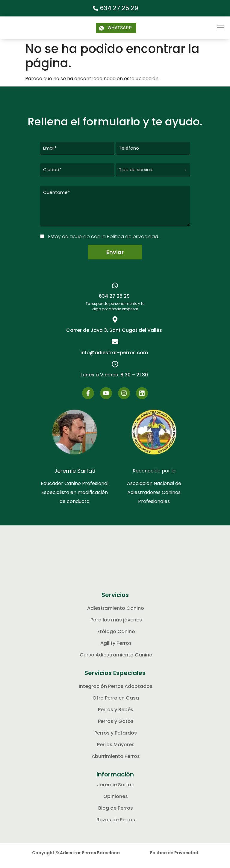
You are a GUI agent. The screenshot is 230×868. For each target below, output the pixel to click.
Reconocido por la (154, 476)
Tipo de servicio (136, 170)
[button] (210, 28)
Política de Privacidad (174, 858)
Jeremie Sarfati (75, 476)
